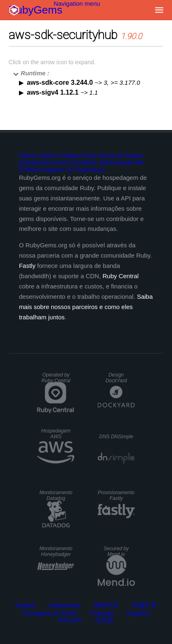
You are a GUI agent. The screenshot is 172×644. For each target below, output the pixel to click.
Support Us (58, 169)
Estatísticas (35, 162)
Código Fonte (78, 155)
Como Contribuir (75, 162)
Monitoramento (56, 495)
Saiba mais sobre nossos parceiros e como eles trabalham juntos (86, 307)
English (25, 605)
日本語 (104, 620)
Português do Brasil (50, 613)
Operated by (56, 378)
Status (28, 155)
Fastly (27, 266)
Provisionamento (116, 495)
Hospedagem (56, 434)
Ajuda (125, 162)
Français (102, 613)
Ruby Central (120, 276)
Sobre (107, 162)
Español (138, 613)
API (139, 162)
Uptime (48, 155)
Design (116, 378)
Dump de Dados (121, 155)
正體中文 (144, 605)
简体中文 (106, 605)
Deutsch (70, 620)
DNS (116, 437)
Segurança (90, 169)
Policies (30, 169)
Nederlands (65, 605)
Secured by (116, 551)
